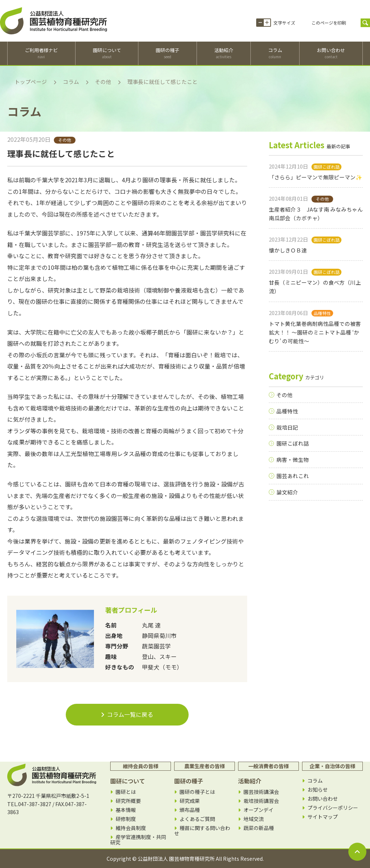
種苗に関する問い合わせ (202, 831)
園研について (107, 53)
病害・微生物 (293, 459)
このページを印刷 (329, 23)
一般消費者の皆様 (268, 766)
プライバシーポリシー (333, 808)
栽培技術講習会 (261, 801)
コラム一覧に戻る (127, 714)
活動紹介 (224, 53)
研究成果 (190, 801)
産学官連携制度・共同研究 (138, 840)
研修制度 (126, 819)
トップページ (31, 82)
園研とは (126, 792)
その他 (103, 82)
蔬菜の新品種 (259, 828)
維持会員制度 (131, 828)
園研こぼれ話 (293, 443)
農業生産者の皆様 (205, 766)
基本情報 (126, 810)
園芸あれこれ (293, 476)
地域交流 (254, 819)
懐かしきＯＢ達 (288, 250)
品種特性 (287, 411)
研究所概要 (128, 801)
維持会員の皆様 (141, 766)
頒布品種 (190, 810)
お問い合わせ (331, 53)
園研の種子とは (197, 792)
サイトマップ (323, 817)
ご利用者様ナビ (41, 53)
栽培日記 (287, 427)
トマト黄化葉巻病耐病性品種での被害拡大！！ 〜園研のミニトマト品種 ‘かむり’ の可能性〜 (315, 332)
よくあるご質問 (197, 819)
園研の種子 (167, 53)
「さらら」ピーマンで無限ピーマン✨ (315, 177)
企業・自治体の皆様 (332, 766)
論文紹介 (287, 492)
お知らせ (318, 790)
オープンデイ (259, 810)
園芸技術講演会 (261, 792)
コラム (275, 53)
